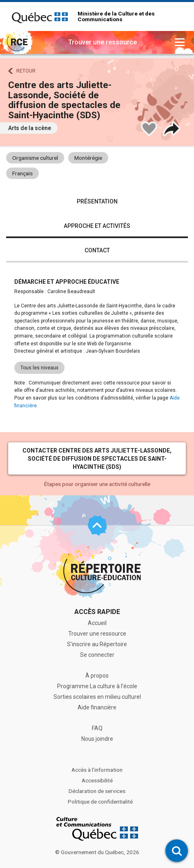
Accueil (97, 623)
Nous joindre (97, 739)
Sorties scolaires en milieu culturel (97, 697)
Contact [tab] (97, 250)
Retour (26, 71)
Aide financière (97, 707)
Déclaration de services (97, 791)
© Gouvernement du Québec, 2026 (97, 852)
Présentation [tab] (97, 201)
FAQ (97, 728)
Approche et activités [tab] (97, 226)
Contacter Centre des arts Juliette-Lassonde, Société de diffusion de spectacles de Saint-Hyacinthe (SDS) (97, 459)
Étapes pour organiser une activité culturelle (97, 484)
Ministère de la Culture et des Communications (116, 17)
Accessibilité (97, 780)
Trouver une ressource (97, 634)
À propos (97, 676)
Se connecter (97, 655)
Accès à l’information (97, 770)
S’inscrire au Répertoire (97, 644)
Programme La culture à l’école (97, 686)
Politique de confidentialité (100, 802)
